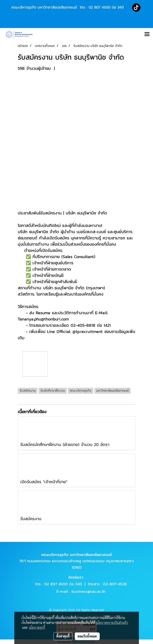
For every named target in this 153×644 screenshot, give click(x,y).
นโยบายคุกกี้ (37, 627)
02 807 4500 (99, 7)
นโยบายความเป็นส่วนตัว (112, 623)
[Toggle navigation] (147, 34)
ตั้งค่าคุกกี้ (63, 636)
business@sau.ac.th (88, 591)
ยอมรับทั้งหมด (87, 636)
